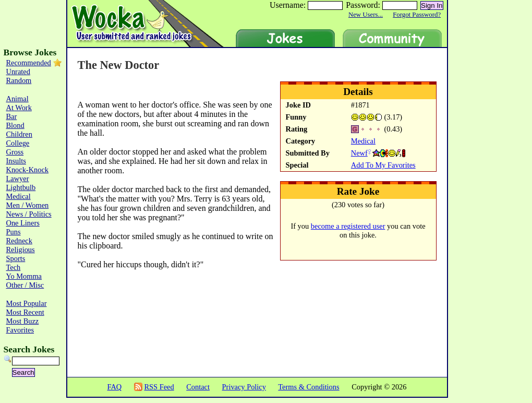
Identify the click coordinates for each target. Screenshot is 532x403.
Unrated (18, 72)
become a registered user (348, 226)
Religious (21, 250)
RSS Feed (159, 387)
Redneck (19, 241)
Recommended (29, 63)
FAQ (114, 387)
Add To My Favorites (383, 165)
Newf (359, 153)
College (18, 143)
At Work (19, 108)
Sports (16, 258)
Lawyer (18, 179)
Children (19, 134)
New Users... (366, 15)
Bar (12, 116)
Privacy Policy (244, 387)
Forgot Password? (417, 15)
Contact (198, 387)
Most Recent (25, 312)
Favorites (20, 330)
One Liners (23, 223)
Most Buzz (23, 321)
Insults (16, 161)
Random (19, 80)
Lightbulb (21, 187)
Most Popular (27, 303)
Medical (363, 141)
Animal (17, 99)
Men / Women (28, 205)
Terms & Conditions (309, 387)
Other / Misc (25, 285)
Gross (15, 152)
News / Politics (29, 214)
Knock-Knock (28, 170)
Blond (15, 125)
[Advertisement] (132, 332)
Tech (14, 267)
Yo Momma (24, 276)
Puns (14, 232)
